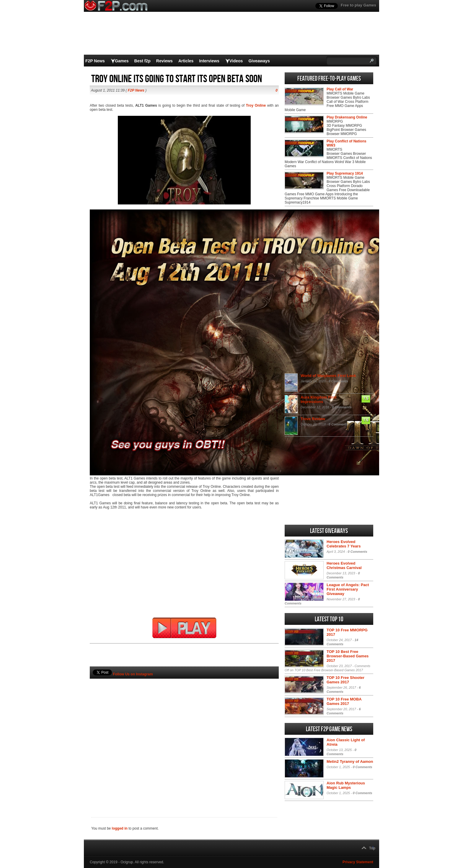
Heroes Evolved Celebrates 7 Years (344, 544)
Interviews (209, 61)
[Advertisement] (184, 738)
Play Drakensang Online (347, 117)
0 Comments (338, 381)
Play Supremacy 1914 (345, 173)
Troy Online (256, 105)
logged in (120, 828)
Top (372, 848)
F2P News (95, 61)
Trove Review (313, 419)
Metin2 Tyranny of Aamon (350, 761)
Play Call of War (340, 89)
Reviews (164, 61)
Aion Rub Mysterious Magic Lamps (346, 785)
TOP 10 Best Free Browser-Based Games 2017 (348, 656)
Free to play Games (358, 5)
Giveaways (259, 61)
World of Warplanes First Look (328, 376)
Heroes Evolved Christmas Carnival (344, 565)
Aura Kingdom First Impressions (318, 399)
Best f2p (142, 61)
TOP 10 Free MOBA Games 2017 (344, 701)
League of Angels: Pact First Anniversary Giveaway (348, 589)
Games (122, 61)
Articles (186, 61)
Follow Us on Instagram (133, 674)
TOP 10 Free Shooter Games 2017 (345, 680)
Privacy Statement (358, 862)
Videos (236, 61)
